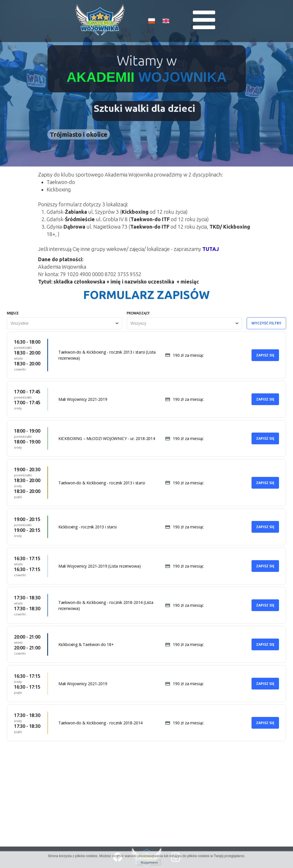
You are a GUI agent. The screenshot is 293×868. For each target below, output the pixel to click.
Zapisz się (265, 355)
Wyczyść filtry (266, 323)
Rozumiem (149, 862)
